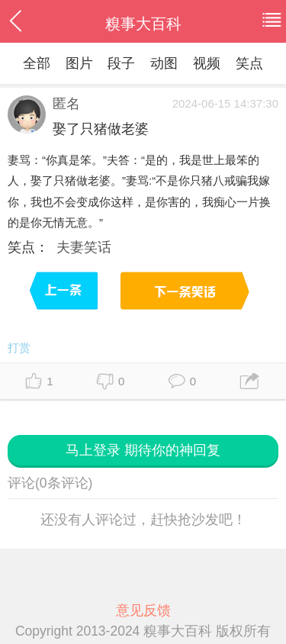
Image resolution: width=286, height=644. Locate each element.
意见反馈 (143, 610)
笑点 (249, 63)
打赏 (19, 348)
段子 (121, 63)
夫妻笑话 (84, 247)
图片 (79, 63)
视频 (207, 63)
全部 (37, 63)
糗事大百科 (143, 24)
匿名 (66, 104)
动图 (164, 63)
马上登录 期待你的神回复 (143, 450)
